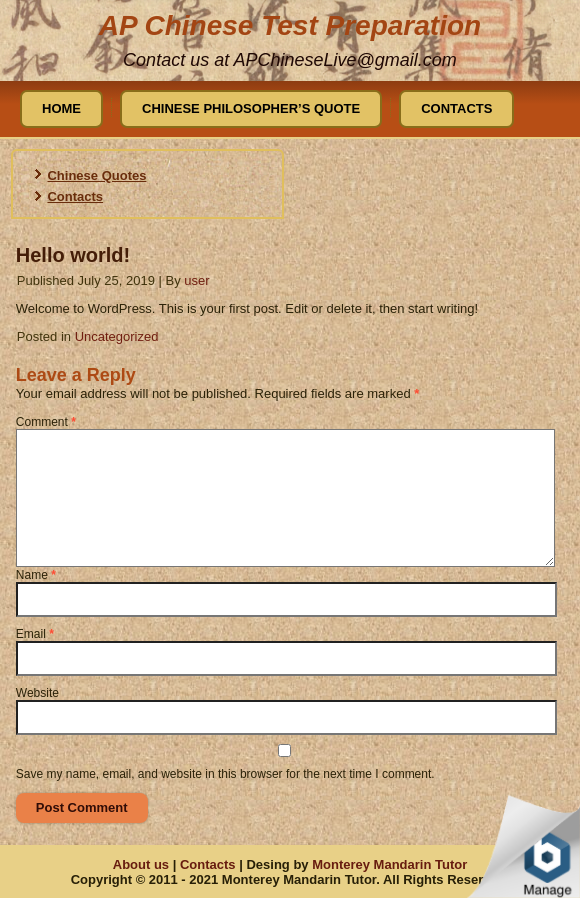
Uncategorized (117, 336)
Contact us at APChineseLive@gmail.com (290, 60)
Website (37, 693)
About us (141, 864)
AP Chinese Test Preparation (290, 25)
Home (61, 108)
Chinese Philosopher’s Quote (251, 108)
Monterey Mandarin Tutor (389, 864)
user (196, 280)
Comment (46, 422)
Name (36, 575)
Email (35, 634)
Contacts (456, 108)
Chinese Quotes (96, 175)
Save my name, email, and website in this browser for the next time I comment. (225, 774)
